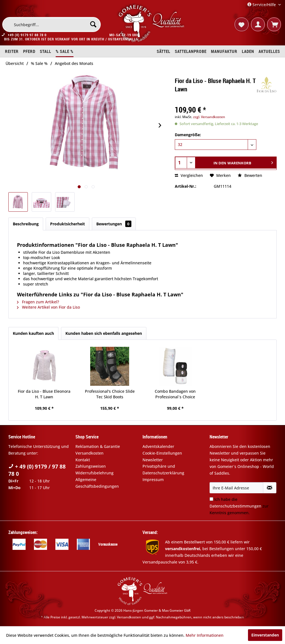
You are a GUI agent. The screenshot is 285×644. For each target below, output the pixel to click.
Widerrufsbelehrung (94, 473)
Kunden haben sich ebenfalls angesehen (104, 333)
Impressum (153, 480)
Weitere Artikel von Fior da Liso (48, 307)
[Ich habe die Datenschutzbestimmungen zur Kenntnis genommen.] (211, 499)
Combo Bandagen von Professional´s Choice (175, 394)
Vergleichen (189, 175)
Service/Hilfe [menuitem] (262, 5)
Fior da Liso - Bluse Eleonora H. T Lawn (44, 394)
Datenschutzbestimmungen (235, 506)
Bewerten (250, 175)
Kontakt (83, 460)
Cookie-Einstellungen (162, 453)
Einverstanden (265, 635)
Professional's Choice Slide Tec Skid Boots (110, 394)
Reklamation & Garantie (98, 446)
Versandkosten (89, 453)
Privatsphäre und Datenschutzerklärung (163, 469)
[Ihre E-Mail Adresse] (236, 488)
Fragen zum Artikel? (38, 302)
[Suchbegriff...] (51, 25)
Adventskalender (158, 446)
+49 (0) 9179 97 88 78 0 (27, 35)
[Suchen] (93, 24)
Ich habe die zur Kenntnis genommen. (239, 506)
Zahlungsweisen (91, 466)
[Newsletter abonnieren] (270, 488)
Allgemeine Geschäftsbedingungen (97, 483)
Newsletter (153, 460)
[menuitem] (51, 25)
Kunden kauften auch (33, 333)
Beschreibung (26, 224)
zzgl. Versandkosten (209, 117)
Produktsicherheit (67, 224)
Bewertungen (114, 224)
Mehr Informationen (205, 635)
